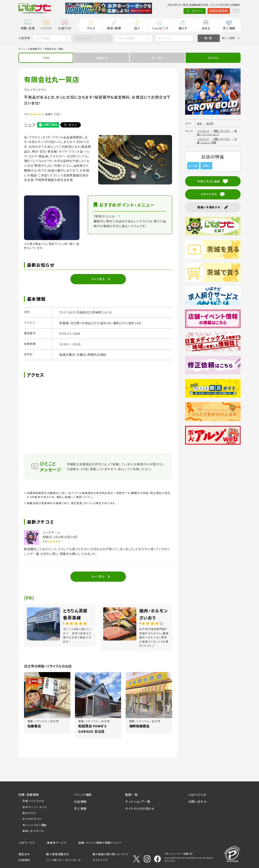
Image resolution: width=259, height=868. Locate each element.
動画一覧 (131, 794)
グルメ (91, 28)
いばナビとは (197, 794)
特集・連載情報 (29, 794)
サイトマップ (100, 860)
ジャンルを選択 (126, 38)
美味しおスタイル (33, 831)
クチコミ (213, 58)
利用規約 (24, 860)
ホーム (22, 49)
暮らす (183, 28)
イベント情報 (83, 794)
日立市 (210, 123)
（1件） (58, 114)
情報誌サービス (57, 843)
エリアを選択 (43, 38)
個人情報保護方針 (58, 854)
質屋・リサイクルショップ (217, 132)
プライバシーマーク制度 (177, 854)
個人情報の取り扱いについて (110, 854)
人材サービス (27, 843)
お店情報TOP (35, 49)
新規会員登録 (209, 11)
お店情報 (80, 801)
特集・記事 (28, 28)
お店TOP (65, 28)
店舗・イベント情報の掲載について (100, 843)
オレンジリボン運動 (35, 825)
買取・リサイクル (222, 131)
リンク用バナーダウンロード (63, 860)
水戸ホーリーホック (35, 807)
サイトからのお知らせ (140, 808)
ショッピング (160, 28)
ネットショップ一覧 (138, 801)
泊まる (206, 28)
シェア (30, 125)
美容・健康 (114, 28)
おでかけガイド (32, 819)
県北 (200, 123)
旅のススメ (29, 813)
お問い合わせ (198, 801)
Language (231, 11)
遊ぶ (137, 28)
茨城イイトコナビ (33, 801)
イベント (46, 28)
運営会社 (24, 854)
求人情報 (229, 28)
